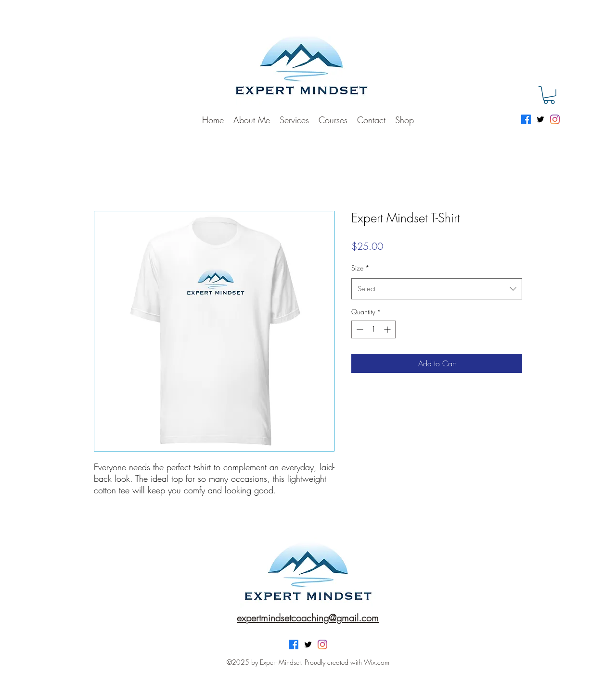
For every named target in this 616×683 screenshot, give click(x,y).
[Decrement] (359, 329)
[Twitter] (540, 119)
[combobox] (437, 289)
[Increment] (388, 329)
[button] (549, 95)
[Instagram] (555, 119)
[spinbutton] (373, 329)
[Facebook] (526, 119)
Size (360, 268)
